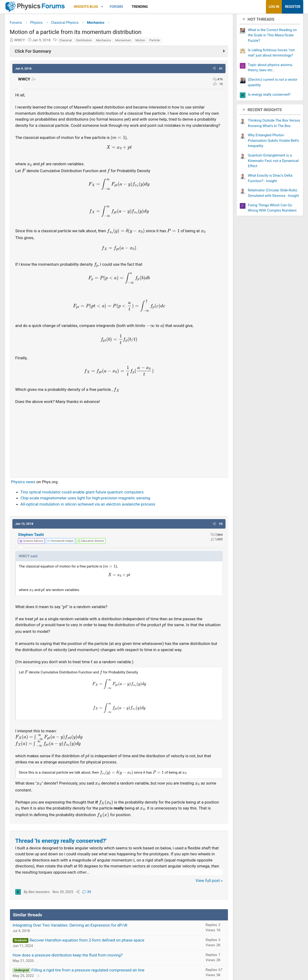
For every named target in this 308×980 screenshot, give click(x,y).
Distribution (89, 42)
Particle (160, 42)
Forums (122, 7)
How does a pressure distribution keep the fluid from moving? (73, 963)
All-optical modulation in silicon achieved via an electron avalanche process (93, 512)
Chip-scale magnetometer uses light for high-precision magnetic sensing (91, 506)
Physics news (29, 490)
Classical (71, 42)
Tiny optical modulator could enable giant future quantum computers (87, 500)
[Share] (83, 900)
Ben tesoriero (45, 900)
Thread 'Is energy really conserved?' (66, 849)
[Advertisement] (119, 447)
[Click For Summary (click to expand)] (119, 53)
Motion (146, 42)
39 (92, 900)
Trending (145, 7)
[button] (108, 7)
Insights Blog (91, 7)
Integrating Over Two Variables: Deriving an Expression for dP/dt (75, 933)
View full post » (204, 888)
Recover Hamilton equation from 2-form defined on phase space (92, 948)
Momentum (129, 42)
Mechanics (109, 42)
